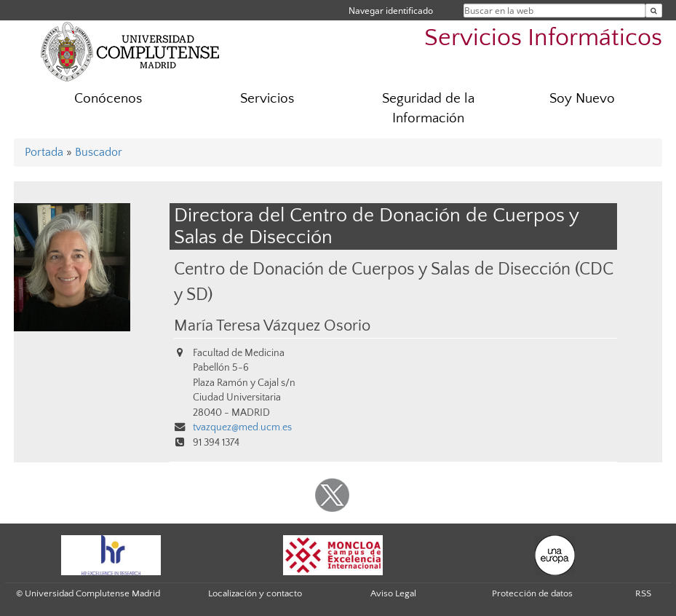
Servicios (267, 99)
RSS (643, 593)
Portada (44, 152)
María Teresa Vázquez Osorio (272, 326)
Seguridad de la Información (428, 108)
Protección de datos (532, 593)
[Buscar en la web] (654, 11)
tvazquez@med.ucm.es (242, 427)
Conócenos (108, 99)
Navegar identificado (391, 11)
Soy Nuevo (582, 99)
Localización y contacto (255, 593)
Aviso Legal (393, 593)
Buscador (99, 152)
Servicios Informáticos (543, 38)
